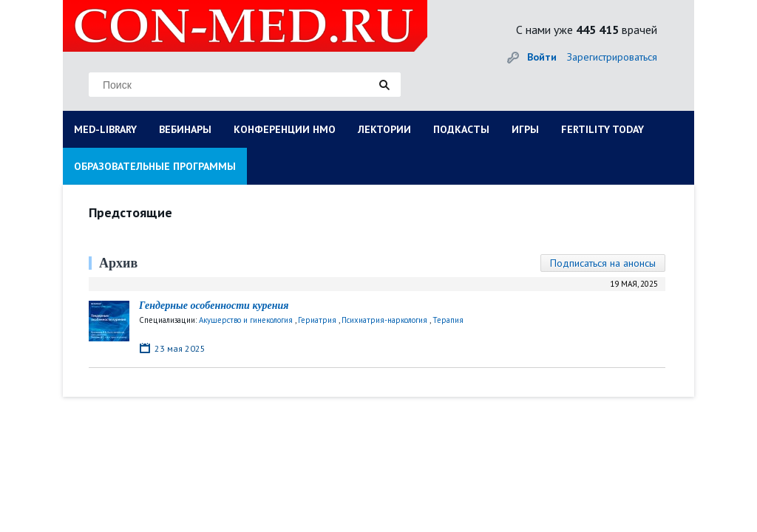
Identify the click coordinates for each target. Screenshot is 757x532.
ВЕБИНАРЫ (185, 129)
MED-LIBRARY (105, 129)
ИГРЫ (525, 129)
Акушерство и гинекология (246, 320)
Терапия (448, 320)
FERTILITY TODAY (602, 129)
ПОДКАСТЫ (461, 129)
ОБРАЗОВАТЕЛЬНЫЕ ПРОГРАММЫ (155, 166)
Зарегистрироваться (612, 57)
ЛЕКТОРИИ (384, 129)
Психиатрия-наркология (384, 320)
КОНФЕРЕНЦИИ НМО (285, 129)
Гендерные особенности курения (214, 306)
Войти (542, 57)
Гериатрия (317, 320)
